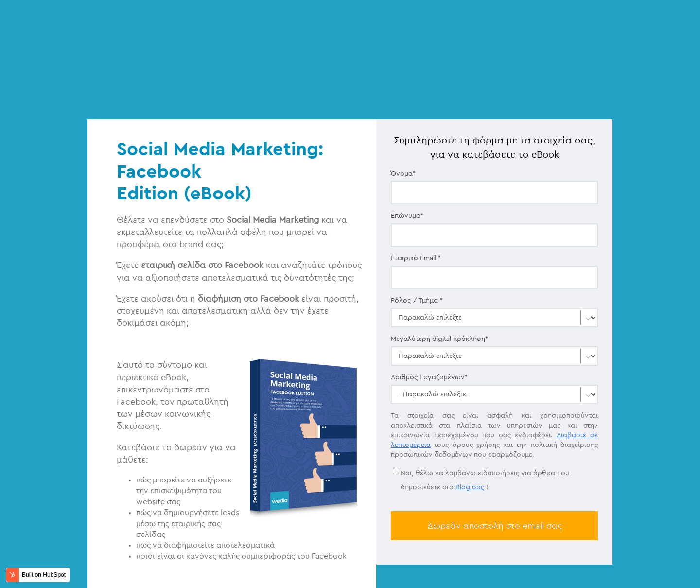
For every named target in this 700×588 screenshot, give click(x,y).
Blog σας (470, 425)
